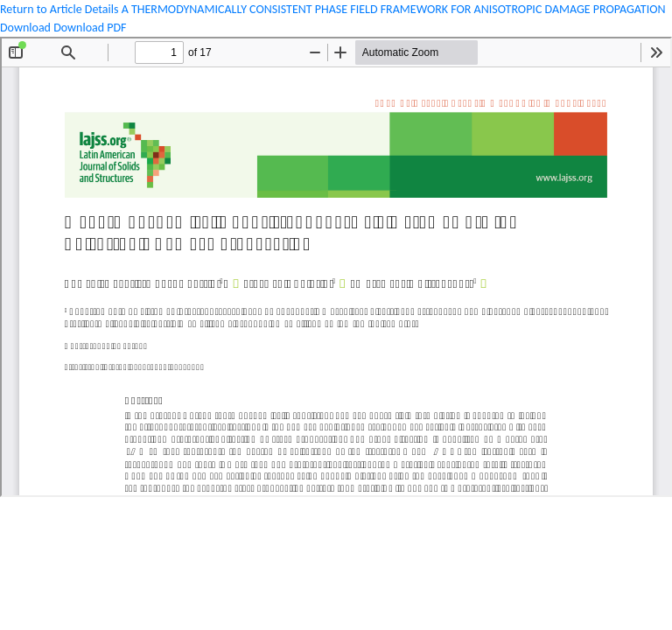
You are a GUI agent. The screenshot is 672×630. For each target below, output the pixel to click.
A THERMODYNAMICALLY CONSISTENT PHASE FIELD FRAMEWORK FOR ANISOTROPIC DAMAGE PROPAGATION (394, 9)
